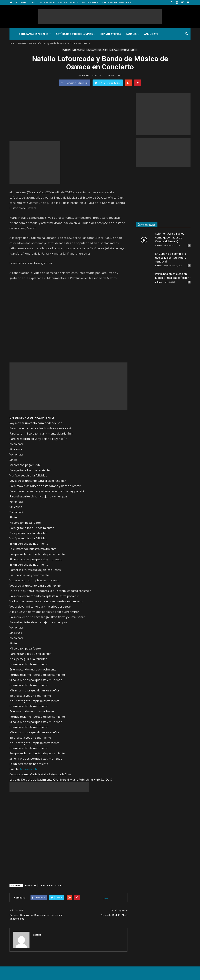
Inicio (35, 2)
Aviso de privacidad (90, 2)
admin (85, 75)
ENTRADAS (114, 50)
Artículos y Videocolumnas (76, 34)
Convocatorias (111, 34)
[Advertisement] (100, 16)
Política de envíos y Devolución (117, 2)
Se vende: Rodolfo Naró (114, 915)
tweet (106, 898)
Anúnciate (62, 2)
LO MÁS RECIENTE (129, 50)
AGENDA (66, 50)
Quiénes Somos (47, 2)
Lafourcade (31, 885)
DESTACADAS (78, 50)
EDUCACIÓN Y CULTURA (97, 50)
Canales (133, 34)
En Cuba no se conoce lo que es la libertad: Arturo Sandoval (171, 258)
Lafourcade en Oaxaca (50, 885)
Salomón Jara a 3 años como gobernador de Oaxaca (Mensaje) (170, 237)
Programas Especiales (35, 34)
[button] (186, 34)
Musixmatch (28, 769)
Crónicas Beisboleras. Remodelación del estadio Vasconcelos (36, 917)
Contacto (74, 2)
